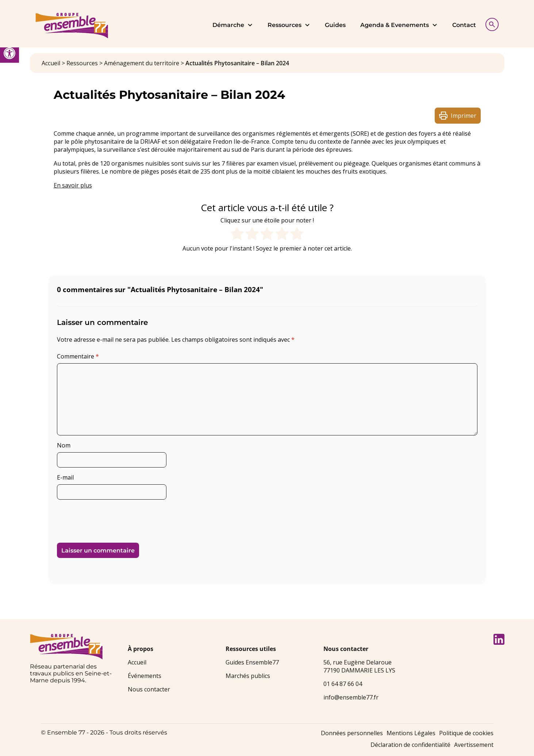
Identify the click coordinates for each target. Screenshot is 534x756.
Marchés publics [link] (248, 676)
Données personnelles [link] (352, 733)
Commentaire (78, 356)
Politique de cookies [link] (466, 733)
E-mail (65, 477)
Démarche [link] (233, 25)
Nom (64, 445)
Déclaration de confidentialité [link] (410, 745)
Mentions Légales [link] (411, 733)
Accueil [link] (51, 63)
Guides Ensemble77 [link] (252, 662)
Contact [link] (464, 25)
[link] (9, 53)
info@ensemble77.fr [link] (351, 697)
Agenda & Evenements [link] (399, 25)
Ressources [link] (289, 25)
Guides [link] (335, 25)
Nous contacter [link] (149, 689)
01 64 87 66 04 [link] (343, 684)
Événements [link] (145, 676)
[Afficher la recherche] (490, 24)
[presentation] (107, 518)
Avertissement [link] (474, 745)
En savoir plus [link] (73, 185)
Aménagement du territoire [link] (142, 63)
